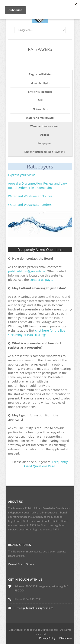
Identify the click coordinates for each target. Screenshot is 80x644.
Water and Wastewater (40, 118)
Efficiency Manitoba (40, 92)
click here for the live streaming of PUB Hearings (37, 333)
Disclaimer (66, 638)
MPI (40, 100)
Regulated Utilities (40, 74)
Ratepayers (44, 143)
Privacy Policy (47, 638)
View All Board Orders (21, 564)
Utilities (45, 135)
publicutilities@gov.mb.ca (38, 608)
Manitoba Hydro (40, 83)
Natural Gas (40, 109)
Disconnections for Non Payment (44, 152)
